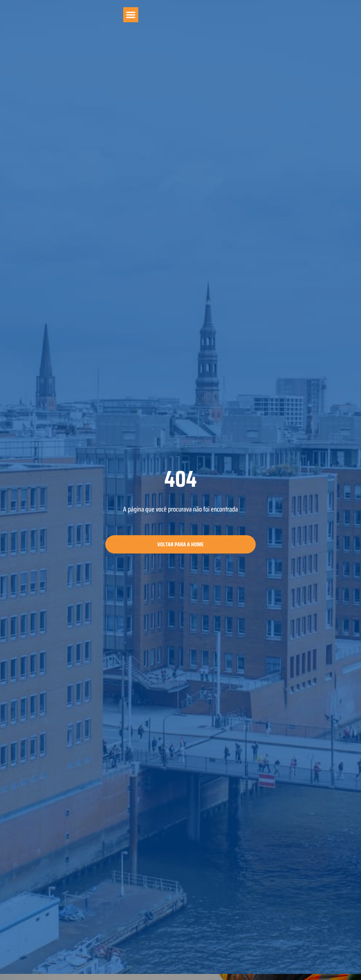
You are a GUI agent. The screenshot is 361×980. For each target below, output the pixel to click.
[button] (131, 15)
